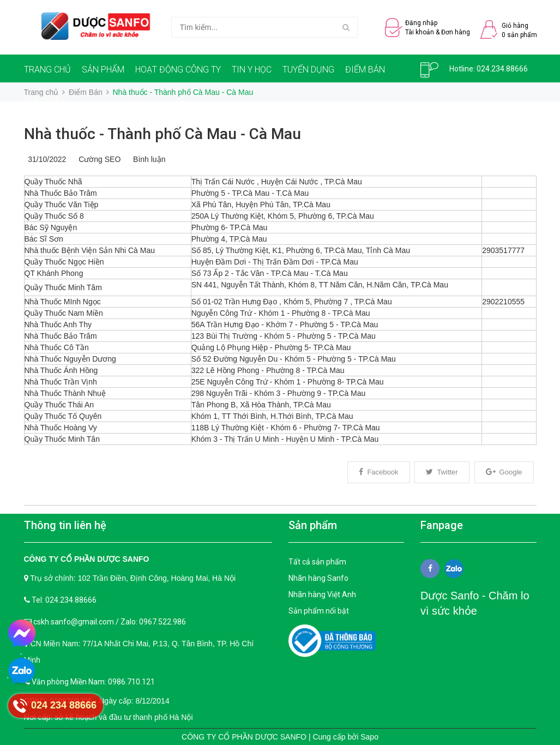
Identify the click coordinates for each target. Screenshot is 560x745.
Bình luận (147, 159)
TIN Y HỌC (252, 70)
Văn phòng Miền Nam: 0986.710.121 (93, 682)
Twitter (442, 472)
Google (504, 472)
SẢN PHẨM (103, 70)
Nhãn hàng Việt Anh (322, 594)
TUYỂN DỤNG (308, 70)
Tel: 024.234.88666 (64, 600)
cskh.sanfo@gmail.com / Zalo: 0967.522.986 (110, 622)
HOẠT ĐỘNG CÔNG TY (178, 70)
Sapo (369, 737)
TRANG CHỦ (47, 70)
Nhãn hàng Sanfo (318, 578)
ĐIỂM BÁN (365, 70)
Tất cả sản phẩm (317, 562)
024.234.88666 (502, 69)
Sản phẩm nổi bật (319, 611)
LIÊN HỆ (45, 100)
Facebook (378, 472)
